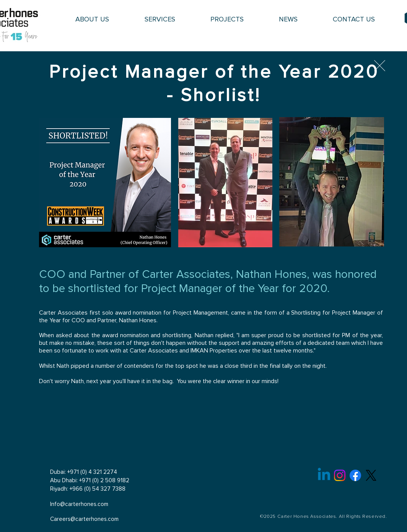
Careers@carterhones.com (84, 519)
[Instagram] (340, 475)
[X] (371, 475)
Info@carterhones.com (79, 504)
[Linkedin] (324, 475)
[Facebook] (355, 475)
